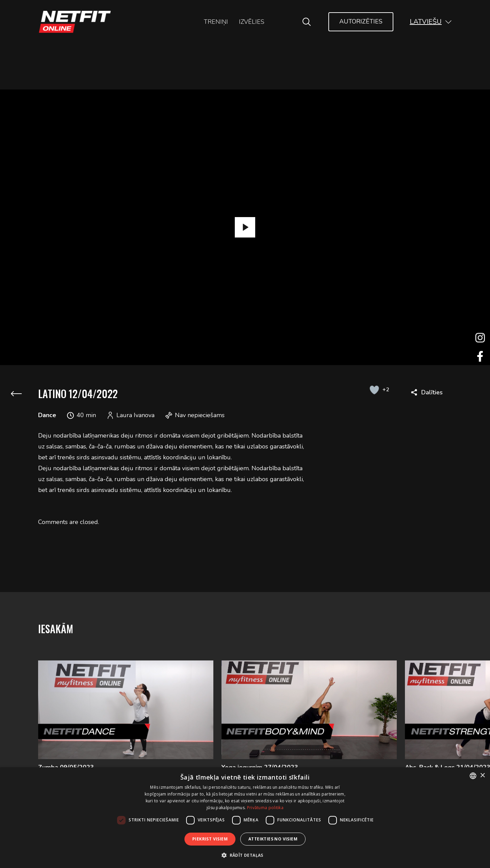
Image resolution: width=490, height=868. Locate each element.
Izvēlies (252, 22)
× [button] (482, 776)
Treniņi (216, 22)
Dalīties (432, 392)
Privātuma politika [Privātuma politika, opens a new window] (265, 808)
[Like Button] (374, 390)
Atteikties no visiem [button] (273, 839)
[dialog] (245, 818)
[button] (431, 22)
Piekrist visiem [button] (210, 839)
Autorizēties (361, 21)
